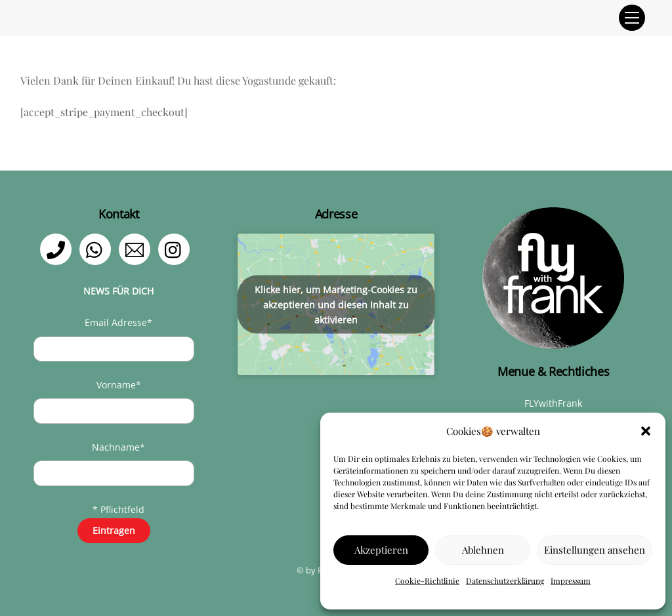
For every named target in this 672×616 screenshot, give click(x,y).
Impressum (571, 581)
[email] (137, 248)
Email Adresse (118, 322)
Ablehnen (483, 550)
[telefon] (58, 248)
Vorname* (119, 385)
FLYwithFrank (553, 403)
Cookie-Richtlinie (427, 581)
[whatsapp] (97, 248)
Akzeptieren (381, 550)
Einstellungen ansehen (595, 550)
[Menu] (632, 18)
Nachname (118, 447)
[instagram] (176, 248)
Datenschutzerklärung (505, 581)
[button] (646, 431)
